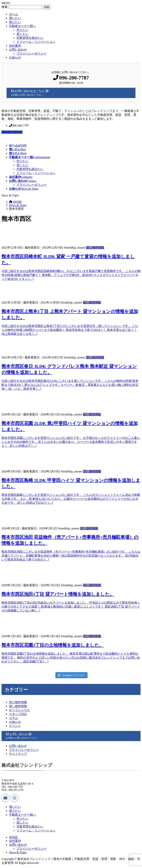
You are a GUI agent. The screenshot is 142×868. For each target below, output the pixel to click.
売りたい (22, 30)
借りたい (15, 22)
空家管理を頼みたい (30, 38)
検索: (5, 7)
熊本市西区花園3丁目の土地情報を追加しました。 (53, 645)
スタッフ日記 (18, 714)
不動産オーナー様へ (22, 26)
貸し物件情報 (95, 248)
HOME (13, 837)
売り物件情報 (92, 636)
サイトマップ (18, 754)
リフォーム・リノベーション (36, 42)
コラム (13, 718)
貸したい (22, 34)
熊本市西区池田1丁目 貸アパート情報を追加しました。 (58, 594)
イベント (15, 726)
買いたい (15, 18)
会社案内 (15, 46)
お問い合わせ (18, 50)
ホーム (13, 14)
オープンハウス (19, 710)
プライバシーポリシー (31, 54)
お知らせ (15, 57)
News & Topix (18, 852)
